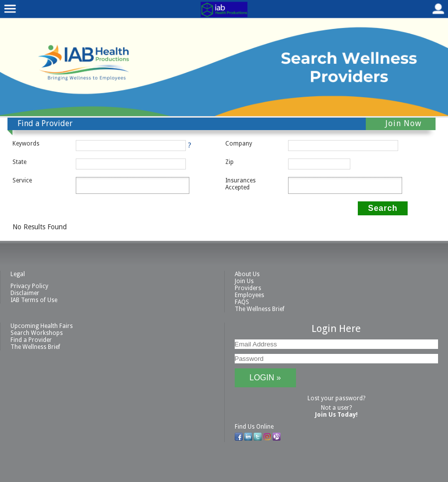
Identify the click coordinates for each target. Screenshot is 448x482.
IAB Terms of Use (34, 300)
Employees (249, 295)
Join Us (244, 281)
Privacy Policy (29, 286)
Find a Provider (31, 340)
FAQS (242, 302)
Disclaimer (25, 293)
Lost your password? (336, 398)
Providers (248, 288)
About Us (247, 274)
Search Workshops (37, 333)
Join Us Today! (336, 415)
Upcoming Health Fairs (42, 326)
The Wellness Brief (260, 309)
